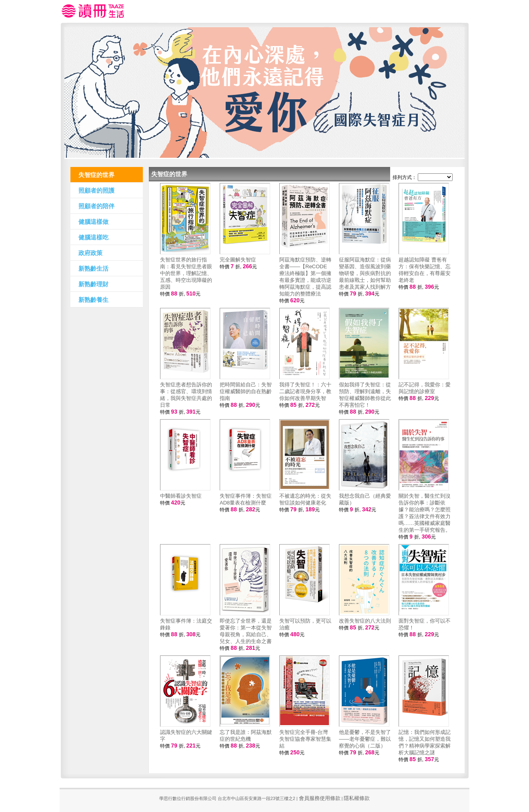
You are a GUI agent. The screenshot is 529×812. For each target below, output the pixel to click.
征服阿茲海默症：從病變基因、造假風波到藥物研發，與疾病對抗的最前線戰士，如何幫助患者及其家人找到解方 (365, 273)
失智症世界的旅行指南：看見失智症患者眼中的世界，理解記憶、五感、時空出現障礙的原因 (186, 273)
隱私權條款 (357, 798)
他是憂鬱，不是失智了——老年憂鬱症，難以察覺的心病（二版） (365, 739)
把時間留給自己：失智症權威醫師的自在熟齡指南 (246, 391)
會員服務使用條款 (320, 798)
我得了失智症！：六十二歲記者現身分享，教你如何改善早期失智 (305, 391)
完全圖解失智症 (238, 260)
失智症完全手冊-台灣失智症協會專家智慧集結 (305, 739)
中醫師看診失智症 (181, 496)
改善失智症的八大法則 (365, 621)
